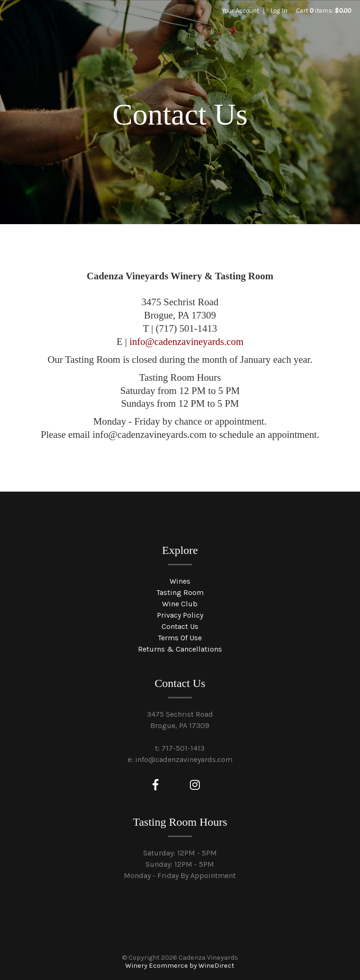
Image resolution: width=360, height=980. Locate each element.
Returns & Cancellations (180, 649)
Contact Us (180, 626)
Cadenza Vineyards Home (80, 42)
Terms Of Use (180, 638)
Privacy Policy (180, 615)
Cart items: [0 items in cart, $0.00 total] (323, 10)
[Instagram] (195, 785)
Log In (279, 10)
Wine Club (180, 604)
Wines (180, 581)
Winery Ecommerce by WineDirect (180, 966)
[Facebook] (155, 785)
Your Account (240, 10)
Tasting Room (180, 592)
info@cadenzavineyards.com (186, 341)
